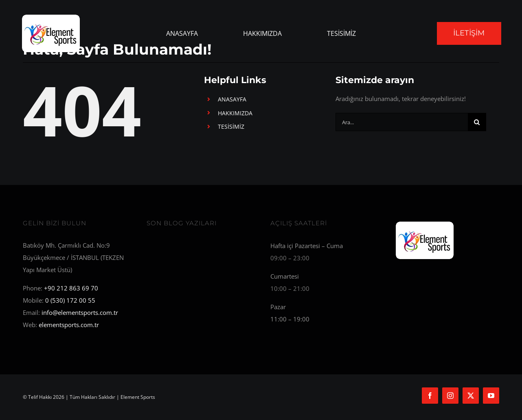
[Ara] (477, 122)
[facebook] (430, 396)
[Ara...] (402, 122)
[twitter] (471, 396)
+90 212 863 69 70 (71, 288)
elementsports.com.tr (69, 325)
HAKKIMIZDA (235, 113)
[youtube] (491, 396)
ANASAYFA (232, 99)
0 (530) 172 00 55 (70, 300)
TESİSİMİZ (231, 126)
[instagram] (450, 396)
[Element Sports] (425, 223)
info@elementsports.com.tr (80, 312)
